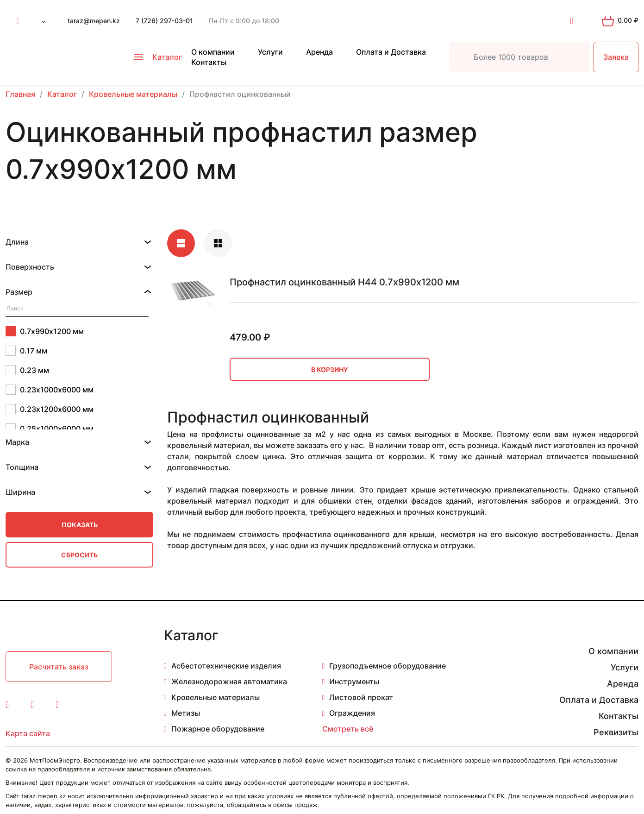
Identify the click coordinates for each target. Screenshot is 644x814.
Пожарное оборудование (218, 729)
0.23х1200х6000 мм (50, 409)
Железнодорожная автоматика (229, 681)
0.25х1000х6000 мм (50, 429)
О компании (213, 52)
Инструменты (354, 681)
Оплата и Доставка (391, 52)
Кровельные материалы (216, 697)
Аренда (319, 52)
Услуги (270, 52)
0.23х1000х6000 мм (50, 390)
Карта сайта (28, 733)
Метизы (186, 713)
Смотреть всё (348, 729)
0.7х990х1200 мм (45, 331)
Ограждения (352, 713)
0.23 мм (27, 370)
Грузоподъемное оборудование (388, 666)
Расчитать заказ (59, 667)
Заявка (616, 57)
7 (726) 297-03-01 (164, 21)
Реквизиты (616, 732)
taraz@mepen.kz (94, 21)
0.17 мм (26, 351)
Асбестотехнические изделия (226, 666)
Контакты (209, 62)
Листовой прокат (361, 697)
